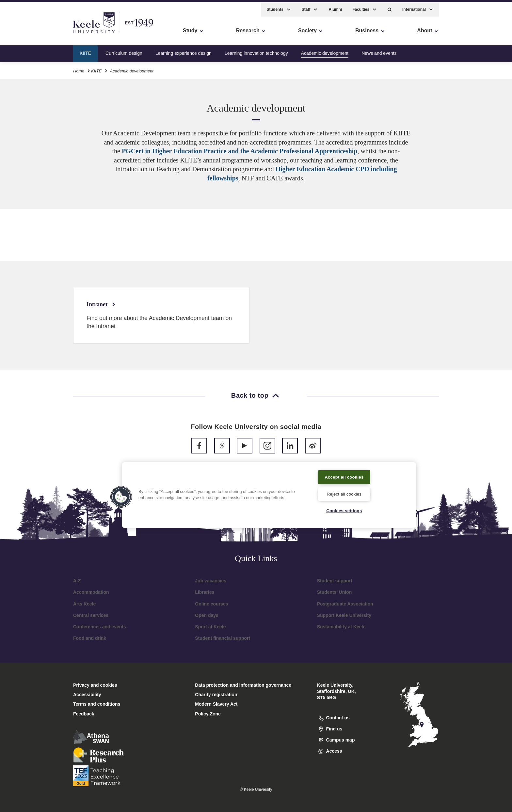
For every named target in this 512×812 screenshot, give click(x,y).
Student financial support (223, 638)
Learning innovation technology (256, 50)
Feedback (84, 714)
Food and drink (90, 638)
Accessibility (24, 33)
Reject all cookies (344, 493)
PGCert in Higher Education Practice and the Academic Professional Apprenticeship (240, 151)
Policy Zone (208, 714)
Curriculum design (124, 50)
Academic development (325, 50)
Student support (335, 581)
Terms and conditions (97, 704)
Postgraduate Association (345, 604)
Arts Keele (84, 604)
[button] (390, 7)
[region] (269, 494)
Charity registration (216, 695)
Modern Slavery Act (216, 704)
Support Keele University (344, 615)
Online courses (211, 604)
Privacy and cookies (95, 685)
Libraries (205, 592)
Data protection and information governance (243, 685)
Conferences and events (100, 627)
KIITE (85, 50)
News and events (379, 50)
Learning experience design (184, 50)
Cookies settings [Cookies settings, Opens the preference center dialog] (344, 510)
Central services (91, 615)
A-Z (77, 581)
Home (79, 68)
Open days (207, 615)
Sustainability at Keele (341, 627)
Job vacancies (211, 581)
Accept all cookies (344, 476)
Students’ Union (335, 592)
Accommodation (91, 592)
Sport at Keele (210, 627)
